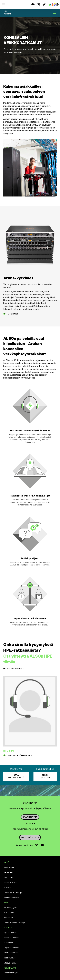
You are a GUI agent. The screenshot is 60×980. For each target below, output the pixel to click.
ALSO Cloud (9, 913)
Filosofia (7, 888)
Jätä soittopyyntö (16, 776)
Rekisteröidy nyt (30, 837)
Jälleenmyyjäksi (11, 908)
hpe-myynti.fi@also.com (20, 755)
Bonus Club (8, 918)
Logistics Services (12, 948)
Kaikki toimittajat (11, 973)
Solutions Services (12, 953)
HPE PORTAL (7, 13)
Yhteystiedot (9, 877)
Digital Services (10, 933)
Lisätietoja (13, 314)
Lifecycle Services (12, 963)
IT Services (8, 943)
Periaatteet (8, 872)
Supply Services (11, 958)
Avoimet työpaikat (11, 898)
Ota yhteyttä (30, 817)
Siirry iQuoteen (45, 776)
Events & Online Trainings (14, 923)
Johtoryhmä (9, 867)
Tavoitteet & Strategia (13, 893)
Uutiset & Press (10, 883)
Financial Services (11, 938)
